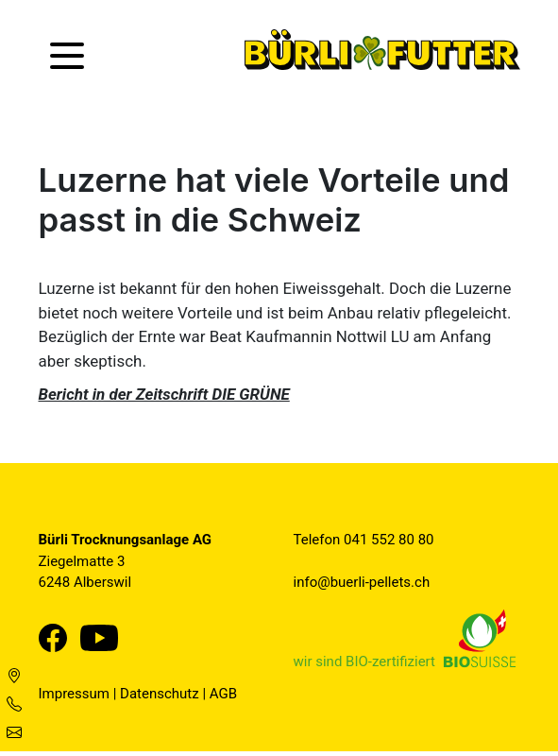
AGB (223, 694)
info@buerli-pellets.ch (362, 582)
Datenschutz (160, 694)
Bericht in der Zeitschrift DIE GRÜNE (164, 394)
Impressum (74, 694)
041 (357, 540)
